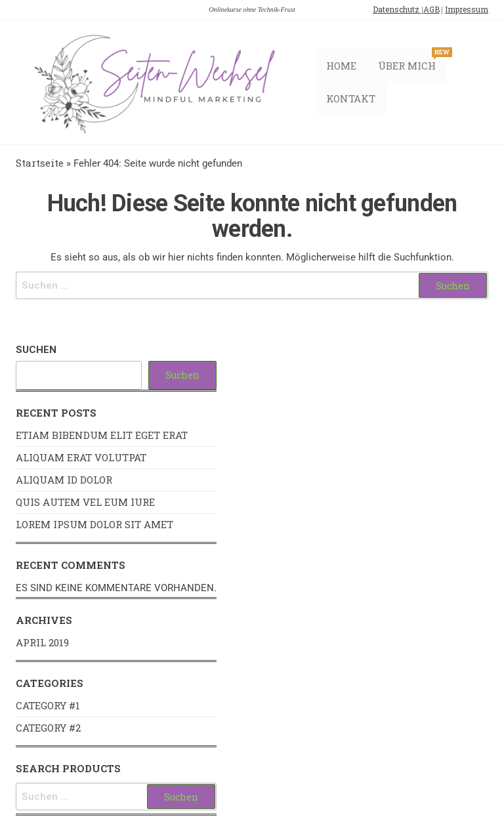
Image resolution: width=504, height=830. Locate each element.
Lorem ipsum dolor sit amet (94, 526)
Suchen (36, 351)
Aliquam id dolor (64, 481)
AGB (431, 9)
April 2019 (42, 644)
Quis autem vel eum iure (85, 503)
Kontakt (353, 99)
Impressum (467, 9)
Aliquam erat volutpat (81, 459)
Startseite (40, 164)
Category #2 (48, 729)
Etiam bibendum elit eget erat (102, 436)
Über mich (412, 61)
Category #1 (48, 707)
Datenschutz (397, 9)
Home (343, 66)
